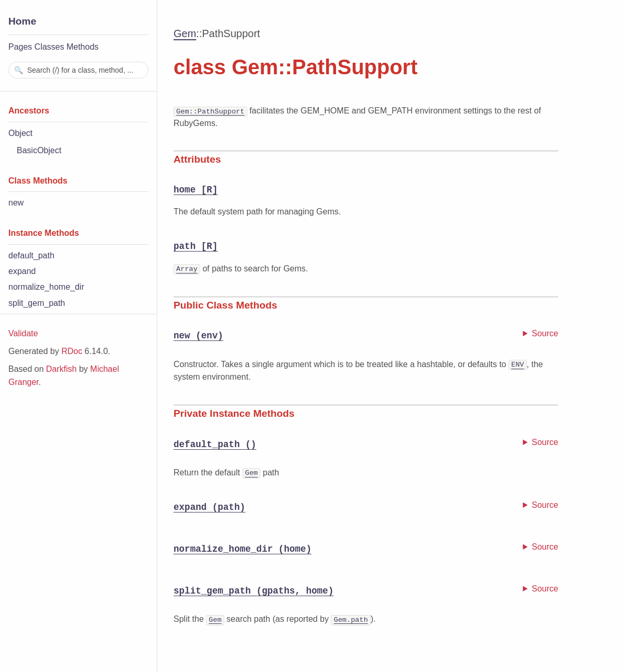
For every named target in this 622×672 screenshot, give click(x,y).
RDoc (72, 351)
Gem (185, 33)
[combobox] (78, 70)
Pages (20, 47)
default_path (31, 255)
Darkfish (61, 369)
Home (22, 21)
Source (545, 333)
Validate (23, 333)
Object (20, 133)
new (16, 203)
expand (22, 271)
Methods (82, 47)
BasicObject (39, 150)
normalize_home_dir (46, 287)
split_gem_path (37, 303)
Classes (49, 47)
